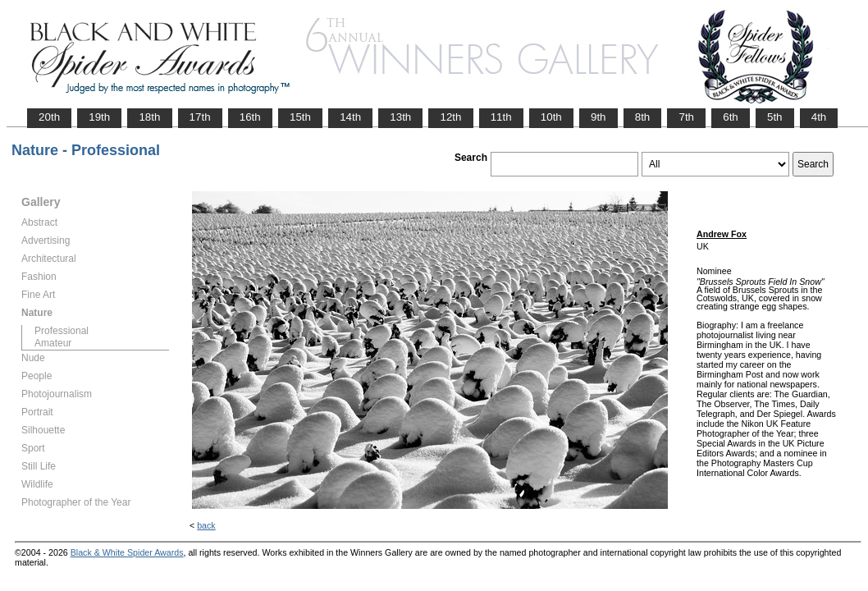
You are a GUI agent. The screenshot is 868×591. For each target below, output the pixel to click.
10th (551, 117)
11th (501, 117)
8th (643, 117)
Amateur (53, 343)
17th (200, 117)
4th (819, 117)
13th (400, 117)
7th (686, 117)
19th (99, 117)
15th (300, 117)
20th (49, 117)
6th (731, 117)
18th (149, 117)
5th (775, 117)
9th (598, 117)
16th (250, 117)
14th (350, 117)
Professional (62, 331)
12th (450, 117)
